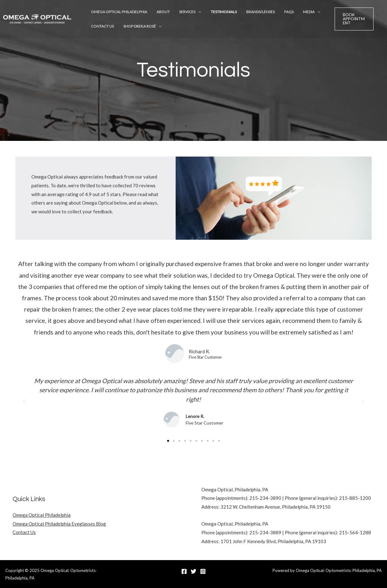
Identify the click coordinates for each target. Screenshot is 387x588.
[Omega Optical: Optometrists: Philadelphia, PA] (37, 21)
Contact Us (100, 31)
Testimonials (208, 13)
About (156, 13)
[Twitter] (193, 571)
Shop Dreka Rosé (133, 31)
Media (280, 13)
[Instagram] (203, 571)
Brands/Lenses (241, 13)
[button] (24, 402)
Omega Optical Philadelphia (117, 13)
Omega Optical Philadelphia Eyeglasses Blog (59, 524)
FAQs (265, 13)
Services (176, 13)
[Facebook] (184, 571)
